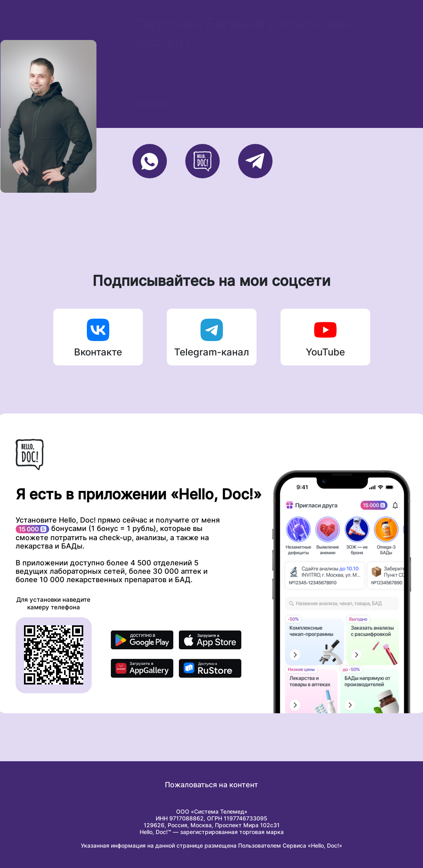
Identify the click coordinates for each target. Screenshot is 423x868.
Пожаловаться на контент (211, 785)
